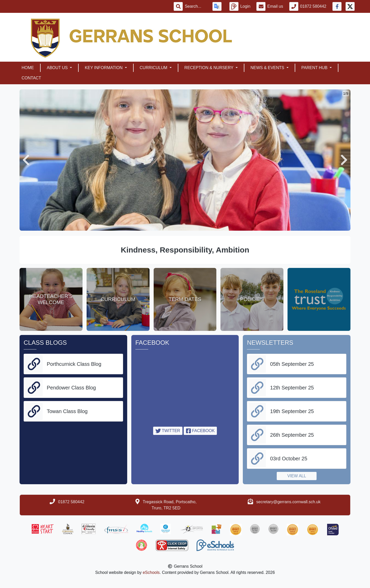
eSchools (151, 572)
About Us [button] (58, 68)
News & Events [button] (268, 68)
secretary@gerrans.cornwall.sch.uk (288, 502)
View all (297, 476)
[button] (26, 160)
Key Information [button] (104, 68)
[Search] (196, 6)
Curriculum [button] (154, 68)
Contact (31, 78)
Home (28, 68)
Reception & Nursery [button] (210, 68)
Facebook (200, 431)
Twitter (168, 431)
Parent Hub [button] (315, 68)
